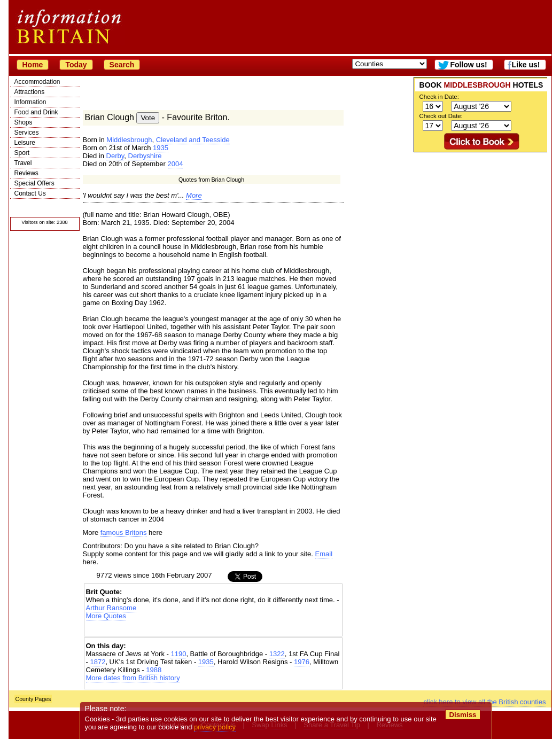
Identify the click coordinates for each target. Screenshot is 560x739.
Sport (22, 153)
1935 (161, 148)
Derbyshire (145, 156)
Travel (23, 163)
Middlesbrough (129, 140)
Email (324, 554)
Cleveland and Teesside (193, 140)
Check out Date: (441, 116)
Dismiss (463, 715)
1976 (302, 662)
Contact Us (30, 193)
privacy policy (215, 727)
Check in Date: (439, 97)
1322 (277, 654)
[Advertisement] (480, 219)
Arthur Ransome (111, 608)
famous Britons (124, 532)
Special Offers (34, 183)
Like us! (526, 65)
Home (33, 65)
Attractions (30, 92)
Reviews (26, 173)
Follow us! (468, 65)
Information (30, 102)
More (194, 195)
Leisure (25, 143)
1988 (154, 670)
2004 (176, 164)
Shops (24, 122)
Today (76, 65)
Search (122, 65)
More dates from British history (133, 678)
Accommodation (37, 82)
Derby (115, 156)
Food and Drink (36, 112)
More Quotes (106, 616)
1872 (98, 662)
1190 (178, 654)
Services (27, 133)
